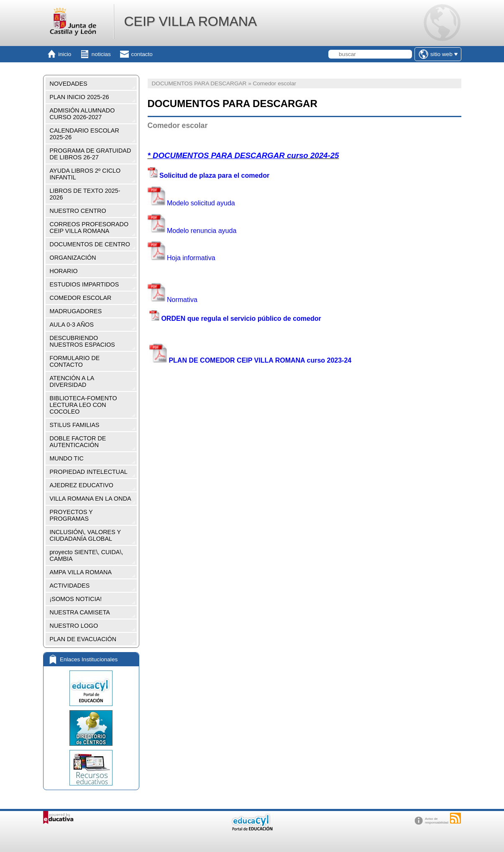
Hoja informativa (182, 258)
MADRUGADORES (76, 311)
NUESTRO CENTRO (78, 211)
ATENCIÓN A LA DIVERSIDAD (72, 381)
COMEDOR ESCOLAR (81, 298)
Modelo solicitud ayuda (191, 203)
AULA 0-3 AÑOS (72, 325)
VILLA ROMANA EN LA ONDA (91, 499)
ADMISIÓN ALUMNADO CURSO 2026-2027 (82, 114)
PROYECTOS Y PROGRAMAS (71, 515)
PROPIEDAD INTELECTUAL (89, 472)
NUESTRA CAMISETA (80, 612)
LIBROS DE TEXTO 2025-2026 (85, 194)
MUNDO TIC (67, 458)
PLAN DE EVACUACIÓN (83, 639)
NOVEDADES (69, 84)
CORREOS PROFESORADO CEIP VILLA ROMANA (89, 228)
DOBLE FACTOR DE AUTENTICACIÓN (78, 442)
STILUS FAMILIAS (75, 425)
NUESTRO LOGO (74, 626)
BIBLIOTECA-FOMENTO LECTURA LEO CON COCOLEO (83, 405)
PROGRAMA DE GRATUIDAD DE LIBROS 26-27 (91, 154)
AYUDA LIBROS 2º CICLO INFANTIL (85, 174)
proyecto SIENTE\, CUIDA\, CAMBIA (87, 555)
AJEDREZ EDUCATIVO (82, 485)
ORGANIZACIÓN (73, 258)
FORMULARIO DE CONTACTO (75, 361)
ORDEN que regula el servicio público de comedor (241, 319)
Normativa (173, 299)
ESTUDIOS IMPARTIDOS (84, 284)
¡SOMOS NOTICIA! (76, 599)
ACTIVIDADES (70, 586)
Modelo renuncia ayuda (192, 230)
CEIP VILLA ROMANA (190, 21)
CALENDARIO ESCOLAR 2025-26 (84, 134)
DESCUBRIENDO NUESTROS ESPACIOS (82, 341)
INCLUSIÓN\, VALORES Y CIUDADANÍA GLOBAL (86, 535)
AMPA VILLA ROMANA (81, 572)
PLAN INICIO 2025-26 (79, 97)
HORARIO (64, 271)
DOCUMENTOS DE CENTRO (90, 244)
